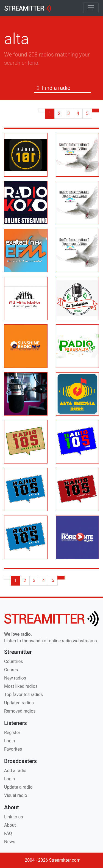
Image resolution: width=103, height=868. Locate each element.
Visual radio (16, 795)
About (10, 825)
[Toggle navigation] (91, 8)
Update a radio (18, 787)
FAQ (8, 833)
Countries (13, 661)
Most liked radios (21, 686)
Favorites (13, 749)
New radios (15, 678)
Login (9, 741)
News (10, 842)
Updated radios (19, 703)
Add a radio (15, 771)
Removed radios (20, 711)
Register (12, 733)
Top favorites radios (23, 695)
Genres (11, 670)
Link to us (14, 817)
